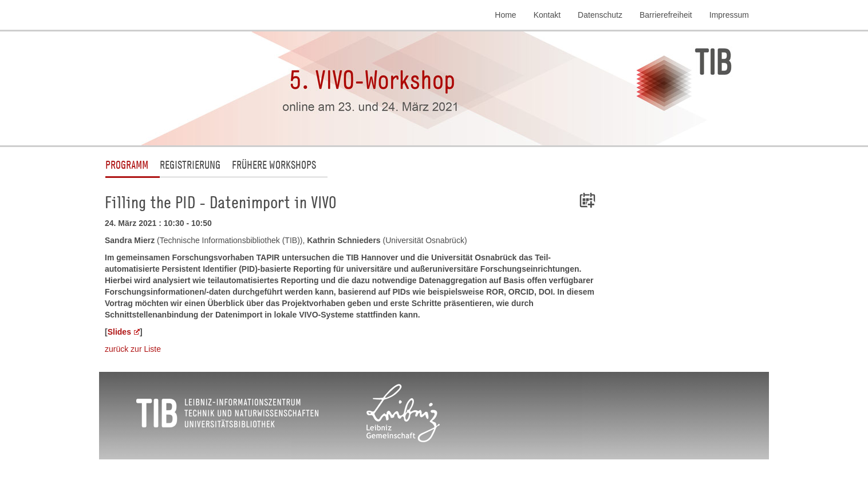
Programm (127, 164)
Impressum (729, 15)
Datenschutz (600, 15)
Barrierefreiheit (666, 15)
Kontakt (547, 15)
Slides (119, 332)
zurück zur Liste (133, 349)
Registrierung (190, 164)
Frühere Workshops (274, 164)
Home (505, 15)
